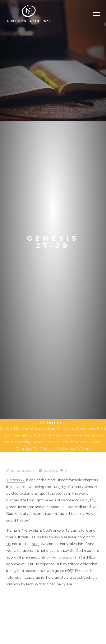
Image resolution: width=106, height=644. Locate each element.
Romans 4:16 (17, 530)
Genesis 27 (16, 480)
